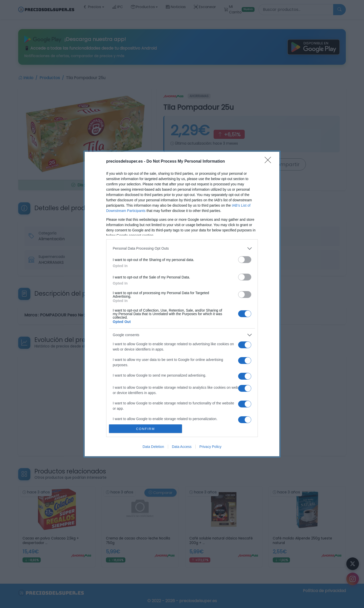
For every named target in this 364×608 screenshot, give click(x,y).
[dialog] (182, 304)
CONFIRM (145, 429)
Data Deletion (153, 447)
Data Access (182, 447)
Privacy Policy (210, 447)
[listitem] (182, 248)
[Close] (269, 162)
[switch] (245, 260)
